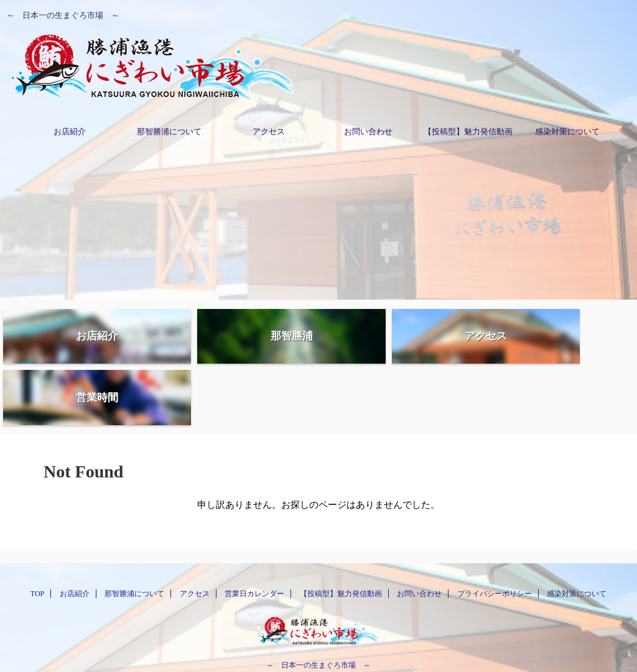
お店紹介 (70, 131)
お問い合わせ (368, 131)
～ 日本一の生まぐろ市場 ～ (318, 611)
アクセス (269, 131)
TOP (37, 540)
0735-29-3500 (318, 628)
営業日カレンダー (254, 540)
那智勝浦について (169, 131)
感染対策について (567, 131)
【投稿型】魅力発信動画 (468, 131)
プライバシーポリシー (495, 540)
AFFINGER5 (382, 655)
